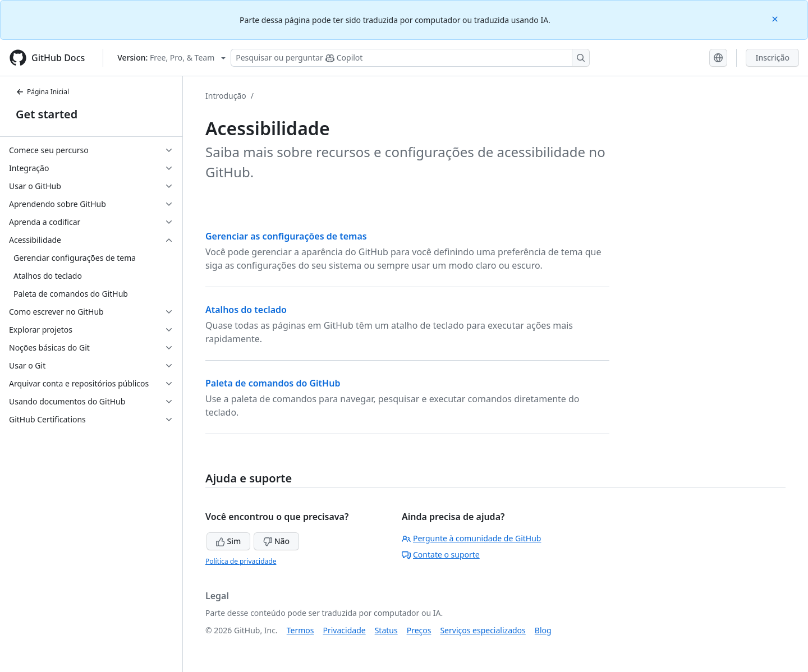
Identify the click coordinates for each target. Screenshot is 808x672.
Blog (543, 630)
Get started (47, 114)
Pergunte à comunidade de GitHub (471, 538)
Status (386, 630)
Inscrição (772, 57)
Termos (300, 630)
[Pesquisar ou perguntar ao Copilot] (410, 58)
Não (276, 541)
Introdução (226, 96)
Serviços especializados (483, 630)
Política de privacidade (241, 561)
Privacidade (345, 630)
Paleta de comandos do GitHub (273, 383)
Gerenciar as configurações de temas (286, 236)
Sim (228, 541)
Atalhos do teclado (246, 310)
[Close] (776, 18)
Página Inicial (42, 92)
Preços (419, 630)
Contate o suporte (441, 554)
